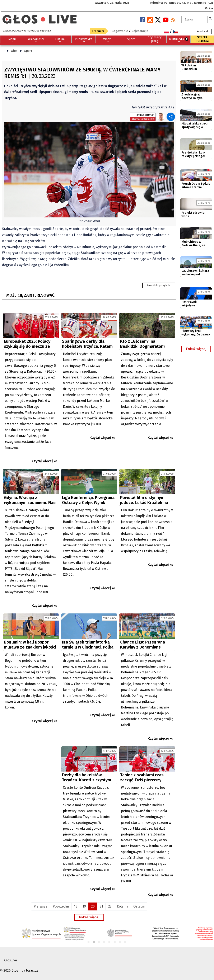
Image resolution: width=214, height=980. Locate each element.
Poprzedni (61, 906)
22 (110, 906)
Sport (28, 51)
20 (93, 906)
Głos (14, 51)
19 (84, 906)
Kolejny (122, 906)
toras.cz (32, 970)
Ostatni (139, 906)
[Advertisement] (31, 783)
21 (101, 906)
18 (76, 906)
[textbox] (194, 20)
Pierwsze (41, 906)
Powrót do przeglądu (159, 285)
